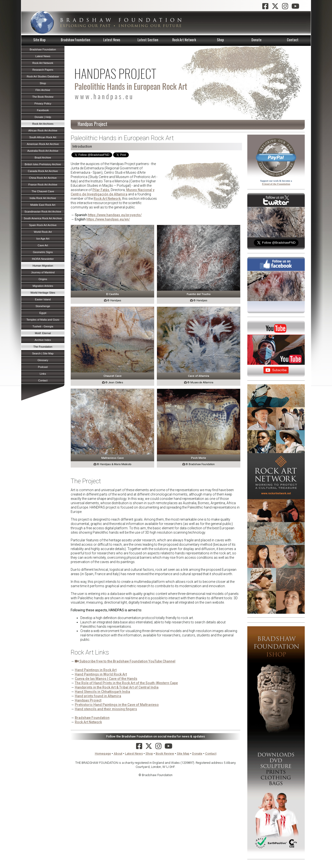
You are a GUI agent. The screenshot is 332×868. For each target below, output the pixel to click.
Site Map (39, 40)
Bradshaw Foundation (76, 40)
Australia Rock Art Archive (43, 151)
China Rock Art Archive (43, 178)
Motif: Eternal (43, 333)
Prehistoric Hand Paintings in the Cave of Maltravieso (117, 705)
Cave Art (43, 245)
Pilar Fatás (101, 190)
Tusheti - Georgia (43, 326)
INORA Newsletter (43, 259)
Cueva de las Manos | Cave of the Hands (106, 679)
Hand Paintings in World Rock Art (101, 674)
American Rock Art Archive (43, 144)
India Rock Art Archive (43, 198)
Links (43, 374)
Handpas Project (88, 700)
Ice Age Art (43, 239)
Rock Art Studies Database (43, 76)
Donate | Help (43, 117)
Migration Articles (43, 286)
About (118, 754)
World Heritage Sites (43, 293)
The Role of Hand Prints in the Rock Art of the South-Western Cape (126, 683)
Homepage (103, 754)
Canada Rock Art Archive (43, 171)
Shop (220, 40)
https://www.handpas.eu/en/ (108, 219)
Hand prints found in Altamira (98, 696)
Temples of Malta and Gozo (43, 320)
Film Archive (43, 90)
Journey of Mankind (43, 272)
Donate (256, 40)
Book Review (165, 754)
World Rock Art (43, 232)
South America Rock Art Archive (43, 218)
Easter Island (43, 299)
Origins (43, 279)
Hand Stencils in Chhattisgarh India (102, 692)
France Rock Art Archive (43, 185)
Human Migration (43, 266)
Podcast (43, 367)
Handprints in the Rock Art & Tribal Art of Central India (117, 687)
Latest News (112, 40)
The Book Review (43, 97)
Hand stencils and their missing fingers (106, 709)
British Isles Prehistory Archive (43, 164)
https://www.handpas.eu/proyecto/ (115, 215)
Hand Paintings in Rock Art (96, 670)
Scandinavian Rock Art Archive (43, 212)
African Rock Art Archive (43, 131)
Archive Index (43, 340)
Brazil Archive (43, 158)
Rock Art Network (184, 40)
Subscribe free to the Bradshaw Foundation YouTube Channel (125, 661)
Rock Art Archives (43, 124)
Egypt (43, 313)
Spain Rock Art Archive (43, 225)
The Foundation (43, 347)
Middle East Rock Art (43, 205)
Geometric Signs (43, 252)
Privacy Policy (43, 103)
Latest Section (148, 40)
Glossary (43, 360)
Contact (293, 40)
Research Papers (43, 70)
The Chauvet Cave (43, 191)
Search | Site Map (43, 353)
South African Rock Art (43, 137)
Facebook (43, 110)
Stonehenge (43, 306)
